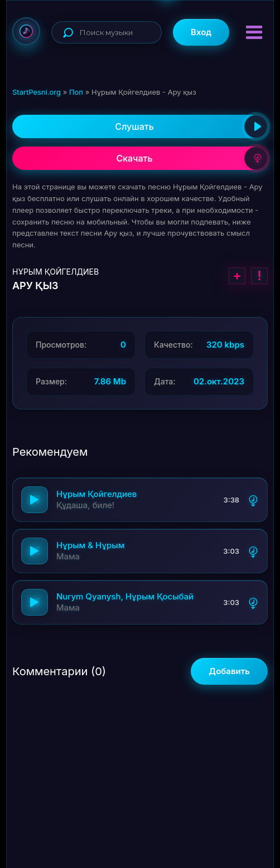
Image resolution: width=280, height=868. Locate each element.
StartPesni (26, 31)
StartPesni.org (37, 92)
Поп (76, 92)
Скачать (192, 158)
